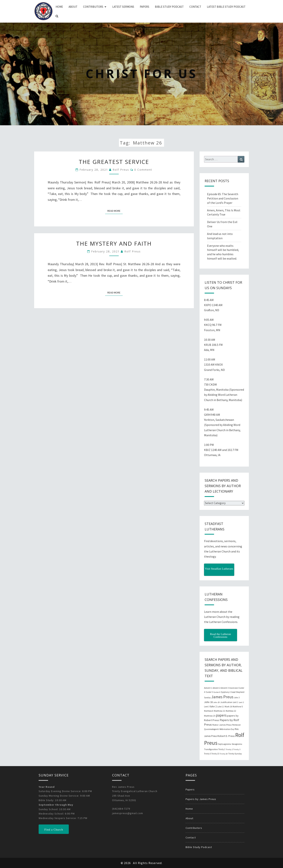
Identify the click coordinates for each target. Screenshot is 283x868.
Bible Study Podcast (169, 7)
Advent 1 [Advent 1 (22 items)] (208, 688)
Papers (145, 7)
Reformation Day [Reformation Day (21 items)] (227, 729)
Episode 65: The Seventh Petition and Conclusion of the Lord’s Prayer (223, 198)
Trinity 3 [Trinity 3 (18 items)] (237, 749)
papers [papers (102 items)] (221, 715)
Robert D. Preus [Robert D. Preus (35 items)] (226, 736)
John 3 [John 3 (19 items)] (237, 698)
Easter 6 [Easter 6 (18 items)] (217, 692)
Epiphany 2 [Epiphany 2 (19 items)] (226, 692)
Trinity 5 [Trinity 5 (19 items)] (207, 754)
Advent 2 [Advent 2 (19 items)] (216, 688)
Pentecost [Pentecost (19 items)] (236, 725)
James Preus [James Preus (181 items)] (222, 697)
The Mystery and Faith (114, 243)
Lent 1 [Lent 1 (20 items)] (236, 702)
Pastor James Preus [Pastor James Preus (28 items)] (222, 725)
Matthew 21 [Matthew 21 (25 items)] (220, 711)
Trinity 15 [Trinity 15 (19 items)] (215, 754)
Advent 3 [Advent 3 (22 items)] (225, 688)
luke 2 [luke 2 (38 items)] (213, 706)
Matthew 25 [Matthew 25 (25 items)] (210, 716)
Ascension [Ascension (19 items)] (234, 688)
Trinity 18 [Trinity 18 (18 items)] (224, 754)
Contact (195, 7)
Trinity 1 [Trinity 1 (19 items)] (222, 749)
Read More (115, 211)
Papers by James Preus (201, 799)
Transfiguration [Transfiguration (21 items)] (211, 749)
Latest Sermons (123, 7)
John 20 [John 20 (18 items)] (216, 702)
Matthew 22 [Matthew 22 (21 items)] (231, 711)
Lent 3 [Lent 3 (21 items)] (207, 707)
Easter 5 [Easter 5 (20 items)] (209, 692)
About (73, 7)
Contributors (93, 7)
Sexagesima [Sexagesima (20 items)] (237, 744)
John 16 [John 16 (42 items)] (208, 702)
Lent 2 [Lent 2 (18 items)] (241, 702)
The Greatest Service (114, 162)
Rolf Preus (121, 170)
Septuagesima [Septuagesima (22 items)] (225, 744)
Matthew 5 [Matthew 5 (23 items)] (238, 706)
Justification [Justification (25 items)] (226, 702)
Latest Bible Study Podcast (226, 7)
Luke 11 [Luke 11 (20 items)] (221, 707)
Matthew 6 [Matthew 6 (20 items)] (209, 711)
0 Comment (143, 170)
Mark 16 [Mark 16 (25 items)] (228, 706)
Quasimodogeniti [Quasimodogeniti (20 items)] (211, 729)
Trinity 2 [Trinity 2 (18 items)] (229, 749)
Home (59, 7)
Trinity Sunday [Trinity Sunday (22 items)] (235, 754)
